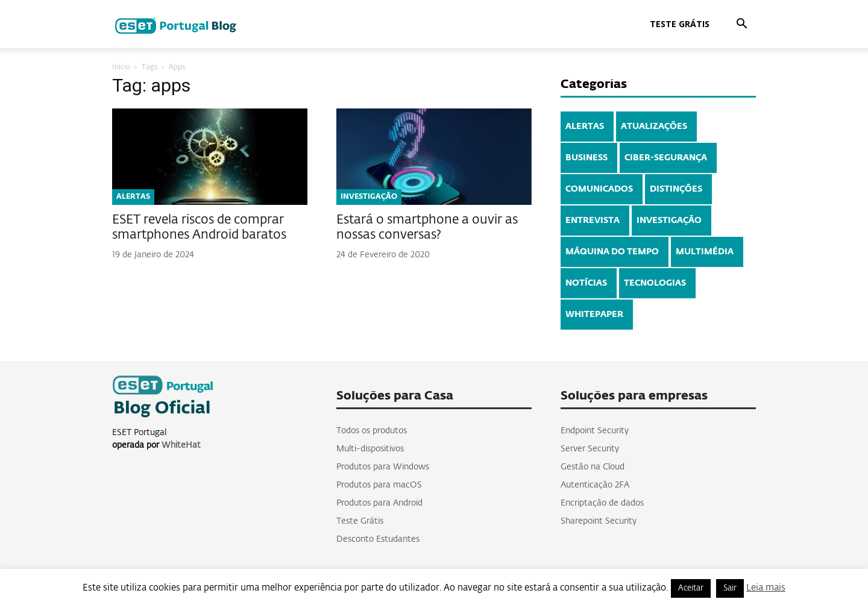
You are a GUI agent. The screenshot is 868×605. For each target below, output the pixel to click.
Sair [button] (730, 588)
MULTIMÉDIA (705, 252)
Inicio (121, 67)
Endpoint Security (595, 431)
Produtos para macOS (379, 485)
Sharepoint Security (599, 521)
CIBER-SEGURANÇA (666, 158)
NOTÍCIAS (586, 283)
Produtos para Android (379, 503)
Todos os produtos (372, 431)
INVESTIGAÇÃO (369, 197)
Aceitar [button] (691, 588)
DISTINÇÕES (676, 189)
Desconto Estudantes (378, 539)
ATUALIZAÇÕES (654, 127)
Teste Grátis (680, 24)
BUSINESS (587, 158)
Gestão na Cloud (593, 467)
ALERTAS (133, 197)
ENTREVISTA (593, 221)
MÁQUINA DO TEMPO (612, 252)
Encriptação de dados (602, 503)
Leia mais (766, 588)
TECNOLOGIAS (655, 283)
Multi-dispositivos (370, 449)
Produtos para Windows (383, 467)
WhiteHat (181, 445)
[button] (741, 25)
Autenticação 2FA (595, 485)
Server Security (590, 449)
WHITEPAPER (594, 315)
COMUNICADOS (599, 189)
